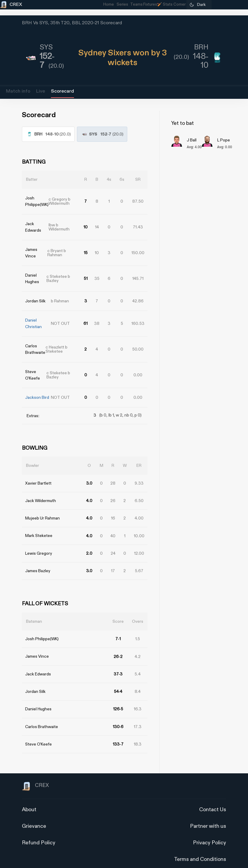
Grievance (34, 817)
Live (41, 91)
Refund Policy (39, 834)
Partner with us (208, 817)
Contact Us (213, 801)
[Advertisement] (226, 471)
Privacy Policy (210, 834)
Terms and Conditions (200, 850)
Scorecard (62, 91)
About (29, 801)
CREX (35, 777)
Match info (18, 91)
